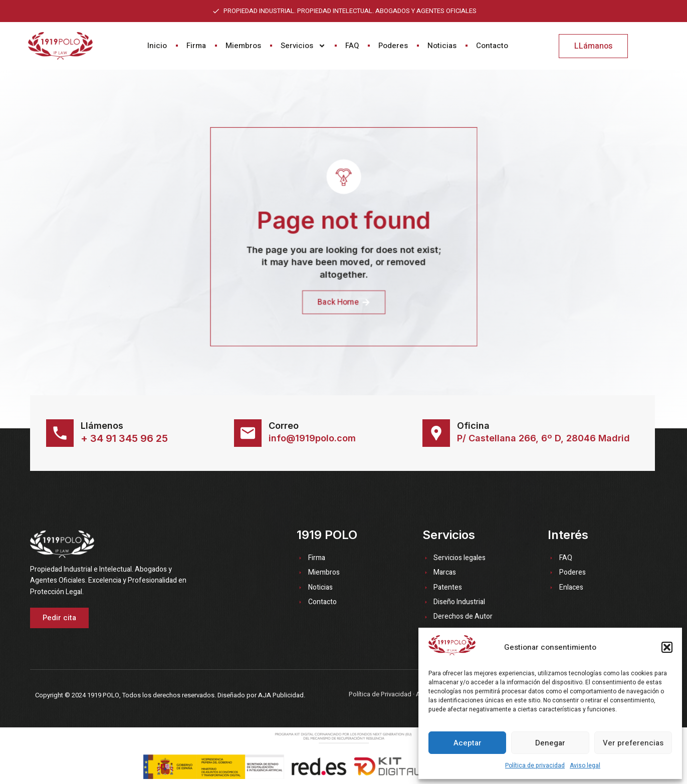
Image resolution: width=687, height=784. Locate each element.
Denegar (550, 743)
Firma (196, 46)
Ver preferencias (633, 743)
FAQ (352, 46)
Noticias (442, 46)
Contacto (492, 46)
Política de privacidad (535, 765)
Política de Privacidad (380, 694)
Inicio (157, 46)
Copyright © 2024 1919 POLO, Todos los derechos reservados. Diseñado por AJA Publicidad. (170, 695)
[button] (667, 647)
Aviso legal (585, 765)
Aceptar (468, 743)
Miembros (243, 46)
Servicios (303, 46)
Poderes (393, 46)
